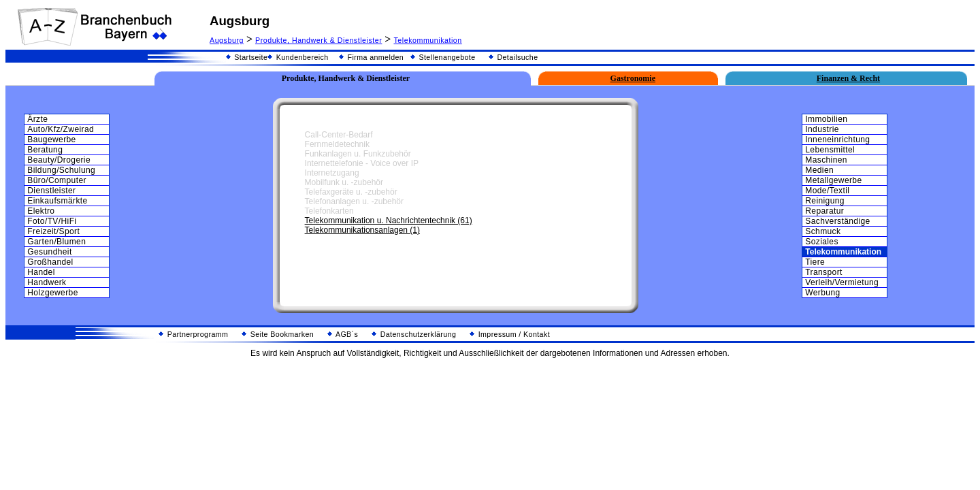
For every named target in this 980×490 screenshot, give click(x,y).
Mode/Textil (827, 191)
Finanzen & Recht (848, 78)
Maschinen (826, 160)
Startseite (247, 57)
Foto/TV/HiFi (52, 221)
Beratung (45, 150)
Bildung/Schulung (61, 170)
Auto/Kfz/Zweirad (61, 129)
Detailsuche (513, 57)
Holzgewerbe (52, 293)
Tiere (815, 262)
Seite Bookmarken (278, 334)
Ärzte (37, 119)
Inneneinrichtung (837, 140)
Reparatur (824, 211)
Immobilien (826, 119)
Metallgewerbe (833, 180)
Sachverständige (837, 221)
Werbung (822, 293)
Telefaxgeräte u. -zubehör (351, 192)
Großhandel (50, 262)
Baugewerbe (51, 140)
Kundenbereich (298, 57)
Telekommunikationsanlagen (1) (362, 230)
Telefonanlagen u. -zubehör (354, 201)
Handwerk (47, 282)
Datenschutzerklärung (414, 334)
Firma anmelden (371, 57)
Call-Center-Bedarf (339, 135)
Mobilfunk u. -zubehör (344, 182)
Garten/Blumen (56, 242)
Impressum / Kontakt (510, 334)
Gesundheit (49, 252)
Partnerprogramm (193, 334)
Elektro (41, 211)
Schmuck (823, 231)
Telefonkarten (329, 211)
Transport (824, 272)
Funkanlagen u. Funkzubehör (358, 154)
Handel (41, 272)
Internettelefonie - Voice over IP (362, 163)
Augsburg (227, 40)
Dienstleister (51, 191)
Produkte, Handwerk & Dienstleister (318, 40)
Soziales (822, 242)
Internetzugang (332, 173)
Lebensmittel (830, 150)
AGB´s (343, 334)
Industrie (822, 129)
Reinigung (825, 201)
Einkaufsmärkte (57, 201)
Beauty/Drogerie (59, 160)
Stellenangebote (443, 57)
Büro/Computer (57, 180)
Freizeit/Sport (53, 231)
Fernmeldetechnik (337, 144)
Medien (819, 170)
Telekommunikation (427, 40)
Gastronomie (633, 78)
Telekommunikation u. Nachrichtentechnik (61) (389, 220)
